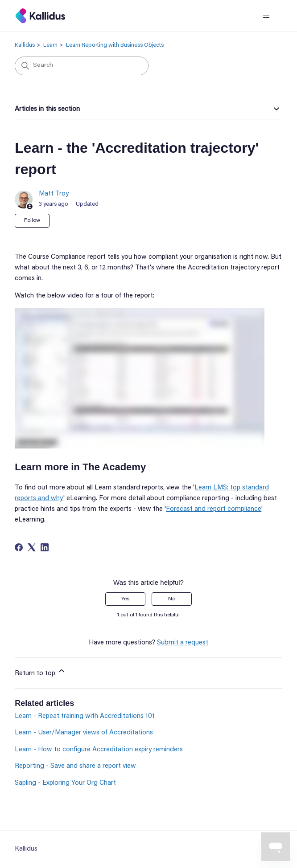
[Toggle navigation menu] (266, 16)
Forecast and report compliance (214, 509)
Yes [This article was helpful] (125, 599)
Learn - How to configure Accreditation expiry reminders (99, 750)
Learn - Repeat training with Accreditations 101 (85, 716)
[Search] (82, 66)
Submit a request (183, 643)
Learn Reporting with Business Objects (115, 45)
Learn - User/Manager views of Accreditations (84, 733)
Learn (50, 45)
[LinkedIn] (45, 547)
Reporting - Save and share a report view (75, 766)
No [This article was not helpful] (172, 599)
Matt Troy (54, 194)
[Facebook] (19, 547)
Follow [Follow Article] (32, 220)
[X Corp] (32, 547)
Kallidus (25, 45)
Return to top (40, 672)
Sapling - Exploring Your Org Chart (65, 783)
